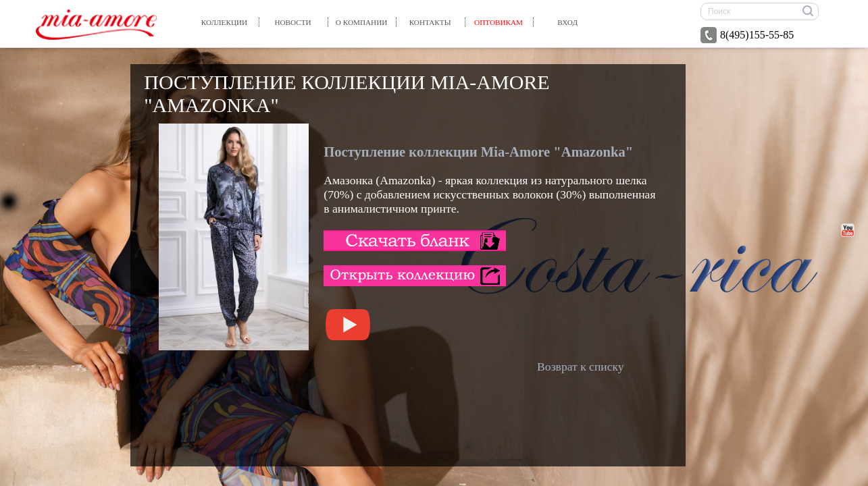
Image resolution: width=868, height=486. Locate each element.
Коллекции (224, 22)
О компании (362, 22)
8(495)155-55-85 (747, 35)
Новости (292, 22)
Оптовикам (499, 22)
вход (567, 22)
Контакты (430, 22)
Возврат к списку (581, 367)
